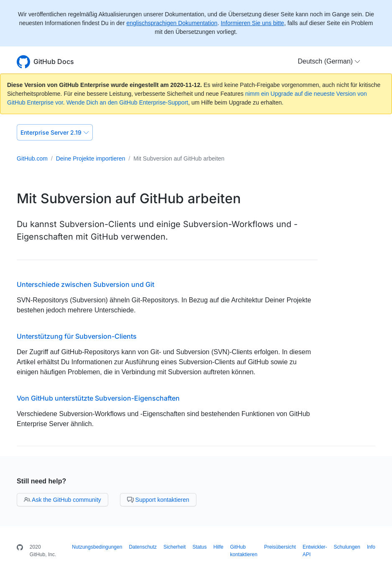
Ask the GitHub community (62, 500)
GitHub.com (32, 158)
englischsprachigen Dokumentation (172, 23)
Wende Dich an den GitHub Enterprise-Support (127, 102)
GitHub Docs (54, 61)
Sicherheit (174, 547)
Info (371, 547)
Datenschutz (143, 547)
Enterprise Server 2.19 (55, 132)
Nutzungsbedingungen (97, 547)
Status (199, 547)
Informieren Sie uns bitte (252, 23)
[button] (329, 61)
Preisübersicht (280, 547)
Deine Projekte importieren (91, 158)
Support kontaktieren (158, 500)
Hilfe (218, 547)
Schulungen (347, 547)
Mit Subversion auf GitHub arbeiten (179, 158)
